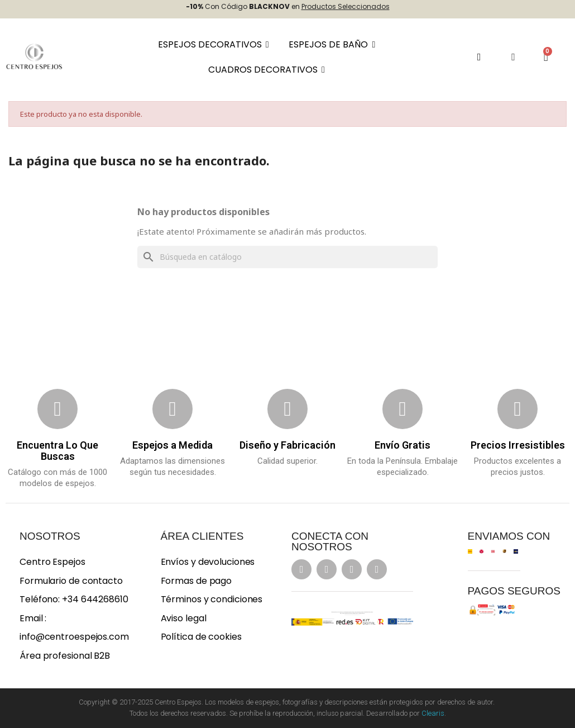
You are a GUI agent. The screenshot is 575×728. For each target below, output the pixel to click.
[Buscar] (287, 257)
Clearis (433, 713)
